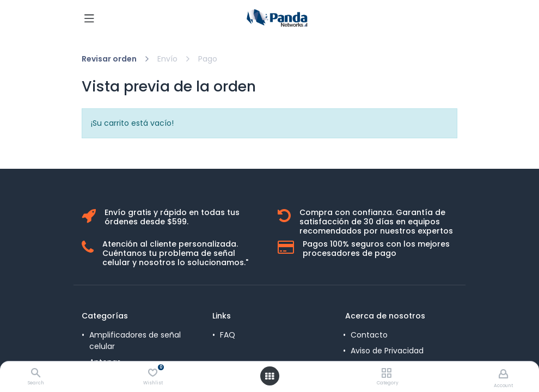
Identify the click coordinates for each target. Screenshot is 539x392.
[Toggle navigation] (89, 18)
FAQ (228, 335)
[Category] (386, 373)
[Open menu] (269, 376)
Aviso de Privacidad (387, 351)
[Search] (36, 373)
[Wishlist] (153, 373)
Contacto (369, 335)
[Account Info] (503, 374)
